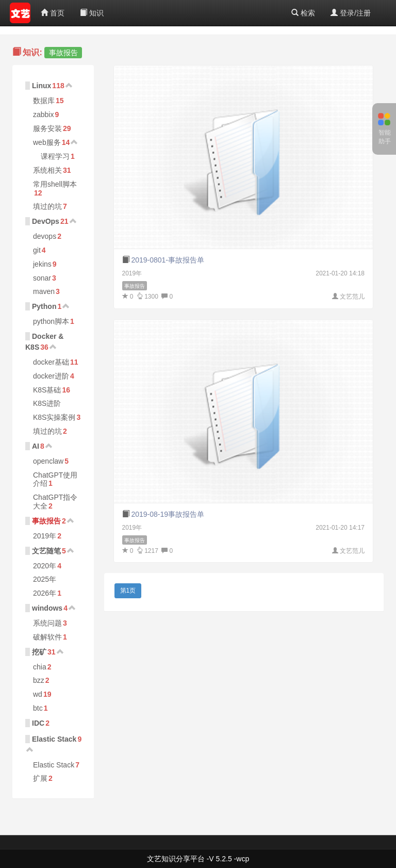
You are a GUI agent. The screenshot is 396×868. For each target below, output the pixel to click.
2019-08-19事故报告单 (168, 514)
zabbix (43, 114)
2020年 (45, 566)
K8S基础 (47, 390)
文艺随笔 (46, 551)
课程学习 (55, 156)
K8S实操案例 (54, 417)
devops (45, 236)
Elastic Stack (54, 739)
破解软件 (47, 637)
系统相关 (47, 170)
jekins (42, 264)
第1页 (128, 591)
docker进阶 (51, 376)
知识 (92, 13)
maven (44, 291)
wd (38, 694)
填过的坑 (47, 206)
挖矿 (39, 652)
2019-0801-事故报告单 (168, 260)
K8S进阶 (47, 403)
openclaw (48, 461)
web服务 (47, 142)
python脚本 (51, 321)
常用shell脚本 (55, 184)
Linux (42, 86)
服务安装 (47, 128)
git (37, 250)
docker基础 (51, 362)
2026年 (45, 593)
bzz (39, 680)
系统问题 (47, 623)
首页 (53, 13)
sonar (42, 278)
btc (38, 708)
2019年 (45, 536)
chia (40, 667)
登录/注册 (351, 13)
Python (44, 306)
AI (36, 446)
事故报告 (46, 521)
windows (47, 608)
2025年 (45, 579)
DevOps (46, 221)
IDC (38, 723)
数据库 (44, 101)
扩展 (40, 778)
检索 (303, 13)
